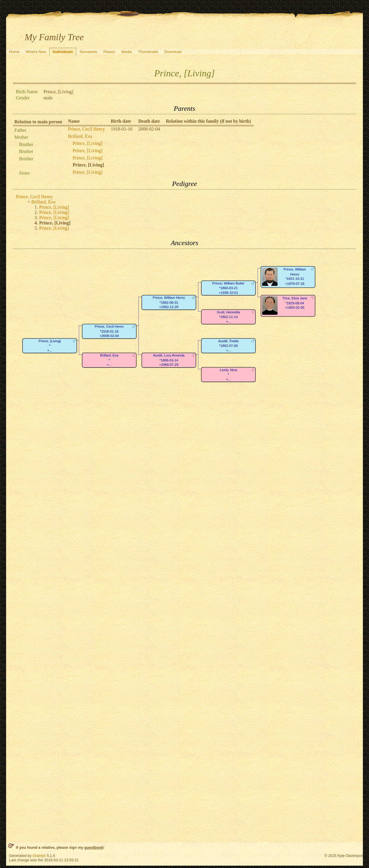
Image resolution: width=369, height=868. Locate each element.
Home (14, 52)
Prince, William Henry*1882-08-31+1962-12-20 (169, 302)
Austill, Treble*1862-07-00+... (228, 346)
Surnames (88, 52)
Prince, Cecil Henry (87, 129)
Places (109, 52)
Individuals (63, 52)
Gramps (39, 856)
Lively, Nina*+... (228, 375)
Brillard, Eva (80, 136)
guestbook (94, 847)
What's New (36, 52)
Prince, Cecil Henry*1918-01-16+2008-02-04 (109, 331)
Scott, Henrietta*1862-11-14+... (228, 317)
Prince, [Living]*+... (50, 346)
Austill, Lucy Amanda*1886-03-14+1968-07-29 (169, 360)
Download (173, 52)
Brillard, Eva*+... (109, 360)
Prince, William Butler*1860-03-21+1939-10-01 (228, 288)
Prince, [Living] (88, 143)
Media (126, 52)
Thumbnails (148, 52)
